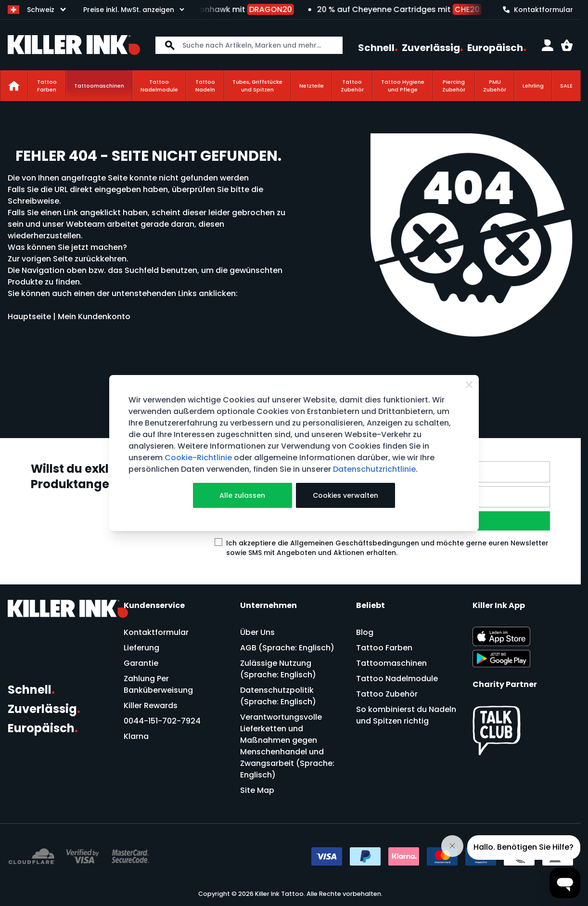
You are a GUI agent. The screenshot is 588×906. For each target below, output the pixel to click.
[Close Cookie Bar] (469, 385)
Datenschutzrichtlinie (374, 469)
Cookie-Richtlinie (198, 458)
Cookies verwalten (345, 495)
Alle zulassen (242, 495)
